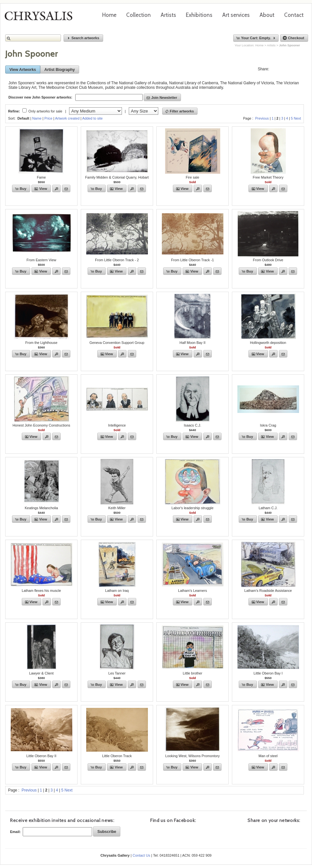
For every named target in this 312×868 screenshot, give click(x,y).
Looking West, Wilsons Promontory (193, 756)
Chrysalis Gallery (41, 18)
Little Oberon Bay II (41, 756)
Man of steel (268, 756)
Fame (42, 177)
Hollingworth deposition (268, 343)
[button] (83, 38)
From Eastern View (42, 260)
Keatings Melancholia (41, 508)
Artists (168, 15)
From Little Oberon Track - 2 (117, 260)
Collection (138, 15)
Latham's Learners (192, 591)
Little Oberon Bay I (268, 673)
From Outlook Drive (268, 260)
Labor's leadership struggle (192, 508)
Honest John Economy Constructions (42, 425)
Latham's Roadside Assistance (268, 591)
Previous (262, 118)
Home (109, 15)
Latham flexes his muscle (41, 591)
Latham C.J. (268, 508)
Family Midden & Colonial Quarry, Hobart (117, 177)
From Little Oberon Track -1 (192, 260)
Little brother (192, 673)
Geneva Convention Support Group (117, 343)
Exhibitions (199, 15)
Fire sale (192, 177)
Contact (294, 15)
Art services (236, 15)
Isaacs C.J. (192, 425)
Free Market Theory (268, 177)
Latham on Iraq (117, 591)
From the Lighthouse (41, 343)
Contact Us (141, 855)
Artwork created (67, 118)
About (267, 15)
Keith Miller (117, 508)
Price (48, 118)
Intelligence (117, 425)
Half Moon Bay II (193, 343)
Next (297, 118)
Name (37, 118)
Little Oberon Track (117, 756)
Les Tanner (117, 673)
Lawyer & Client (42, 673)
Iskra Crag (268, 425)
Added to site (93, 118)
